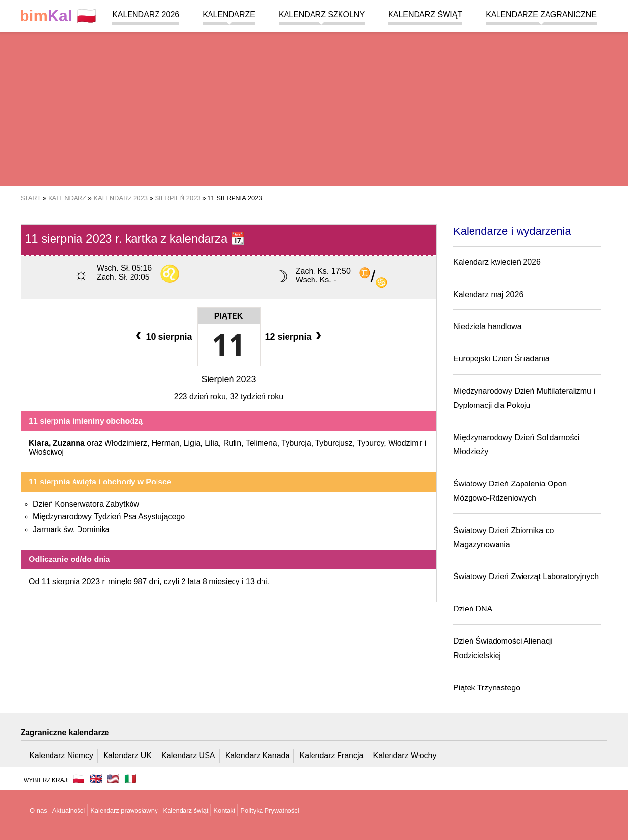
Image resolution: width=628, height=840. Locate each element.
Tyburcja (296, 443)
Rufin (232, 443)
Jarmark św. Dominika (71, 529)
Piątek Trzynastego (487, 688)
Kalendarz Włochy (405, 755)
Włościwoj (46, 452)
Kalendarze (229, 14)
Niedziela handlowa (487, 326)
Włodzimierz (126, 443)
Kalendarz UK (127, 755)
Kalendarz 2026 (146, 14)
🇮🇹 (130, 779)
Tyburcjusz (334, 443)
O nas (39, 810)
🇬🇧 (96, 779)
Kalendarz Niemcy (61, 755)
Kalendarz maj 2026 (488, 294)
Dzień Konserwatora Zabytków (86, 504)
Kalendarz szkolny (322, 14)
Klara (39, 443)
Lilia (211, 443)
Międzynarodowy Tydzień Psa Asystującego (109, 517)
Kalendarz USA (188, 755)
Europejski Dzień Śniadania (501, 359)
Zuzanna (69, 443)
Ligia (192, 443)
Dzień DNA (473, 609)
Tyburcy (370, 443)
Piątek (229, 316)
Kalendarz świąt (425, 14)
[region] (314, 108)
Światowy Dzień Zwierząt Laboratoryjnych (526, 576)
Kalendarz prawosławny (124, 810)
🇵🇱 (58, 16)
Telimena (262, 443)
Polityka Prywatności (270, 810)
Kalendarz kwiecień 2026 (497, 262)
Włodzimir (405, 443)
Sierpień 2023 (228, 379)
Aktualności (69, 810)
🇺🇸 (113, 779)
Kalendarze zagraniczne (541, 14)
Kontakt (224, 810)
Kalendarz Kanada (258, 755)
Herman (166, 443)
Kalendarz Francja (332, 755)
